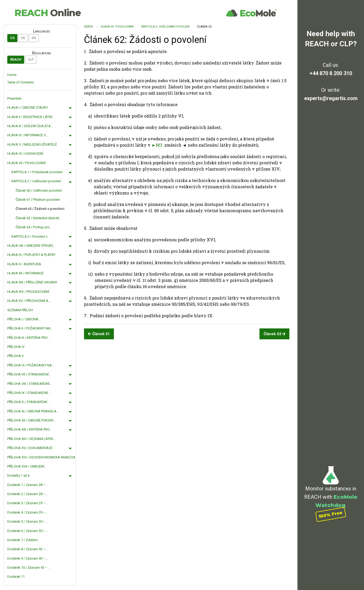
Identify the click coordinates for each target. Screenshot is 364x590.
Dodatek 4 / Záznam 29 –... (28, 512)
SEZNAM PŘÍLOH (20, 310)
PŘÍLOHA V (15, 356)
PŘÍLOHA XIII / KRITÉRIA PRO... (30, 429)
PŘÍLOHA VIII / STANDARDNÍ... (30, 384)
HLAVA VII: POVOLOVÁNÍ (117, 27)
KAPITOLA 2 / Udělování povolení (36, 181)
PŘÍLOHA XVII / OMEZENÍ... (27, 466)
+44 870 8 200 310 (331, 73)
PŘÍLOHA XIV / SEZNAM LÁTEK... (31, 439)
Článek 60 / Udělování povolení (39, 190)
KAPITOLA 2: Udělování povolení (165, 27)
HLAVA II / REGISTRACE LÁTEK (30, 117)
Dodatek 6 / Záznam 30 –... (28, 531)
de (23, 38)
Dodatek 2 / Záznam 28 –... (28, 494)
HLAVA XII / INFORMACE (25, 273)
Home (12, 75)
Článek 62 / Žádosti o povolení (40, 209)
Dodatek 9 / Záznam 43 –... (28, 558)
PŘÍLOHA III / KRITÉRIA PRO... (28, 338)
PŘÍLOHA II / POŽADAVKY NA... (30, 328)
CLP (31, 59)
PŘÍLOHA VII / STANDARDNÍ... (29, 374)
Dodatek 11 (16, 577)
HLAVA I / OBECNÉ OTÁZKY (28, 108)
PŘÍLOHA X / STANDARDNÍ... (28, 402)
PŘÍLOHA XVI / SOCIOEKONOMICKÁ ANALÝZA (41, 457)
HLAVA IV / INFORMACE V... (28, 135)
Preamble (14, 98)
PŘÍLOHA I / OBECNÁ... (24, 319)
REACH (48, 13)
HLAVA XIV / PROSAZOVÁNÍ (28, 292)
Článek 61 (99, 334)
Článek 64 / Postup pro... (34, 227)
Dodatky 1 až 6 (18, 475)
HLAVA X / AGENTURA (24, 264)
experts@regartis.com (331, 98)
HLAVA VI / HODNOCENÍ (25, 154)
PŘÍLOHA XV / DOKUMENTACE (30, 448)
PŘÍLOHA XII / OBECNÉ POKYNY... (31, 420)
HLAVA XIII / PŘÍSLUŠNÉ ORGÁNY (32, 282)
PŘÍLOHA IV (16, 347)
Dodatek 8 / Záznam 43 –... (28, 549)
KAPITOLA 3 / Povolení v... (30, 236)
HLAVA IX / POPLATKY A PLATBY (31, 255)
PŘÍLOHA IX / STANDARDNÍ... (29, 393)
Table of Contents (21, 82)
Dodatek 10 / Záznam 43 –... (28, 568)
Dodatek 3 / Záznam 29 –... (28, 503)
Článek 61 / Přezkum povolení (38, 200)
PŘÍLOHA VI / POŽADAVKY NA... (31, 365)
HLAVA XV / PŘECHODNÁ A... (29, 301)
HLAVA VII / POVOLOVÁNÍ (26, 163)
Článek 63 (275, 334)
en (34, 38)
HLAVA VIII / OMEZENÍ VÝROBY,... (32, 246)
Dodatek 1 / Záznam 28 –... (28, 485)
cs (12, 38)
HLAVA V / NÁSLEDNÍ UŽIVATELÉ (32, 144)
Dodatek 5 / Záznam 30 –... (28, 521)
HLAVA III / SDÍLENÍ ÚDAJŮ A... (30, 126)
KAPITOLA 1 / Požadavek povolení (37, 172)
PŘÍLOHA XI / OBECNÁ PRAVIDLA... (33, 411)
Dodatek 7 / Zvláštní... (24, 540)
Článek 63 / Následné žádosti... (39, 218)
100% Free (331, 514)
